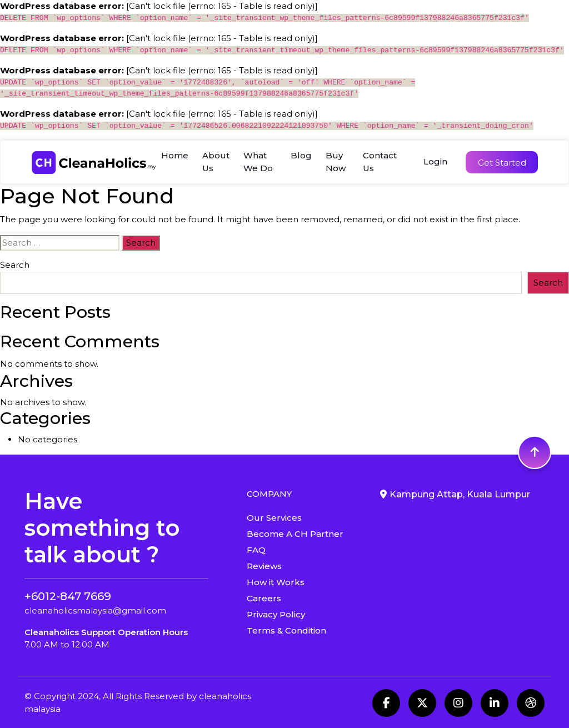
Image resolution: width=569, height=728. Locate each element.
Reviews (264, 566)
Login (435, 161)
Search (15, 265)
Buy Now (336, 162)
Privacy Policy (276, 614)
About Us (216, 162)
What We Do (258, 162)
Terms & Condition (286, 630)
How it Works (276, 582)
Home (175, 155)
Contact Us (380, 162)
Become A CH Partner (295, 534)
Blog (301, 155)
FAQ (256, 550)
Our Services (274, 518)
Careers (264, 598)
